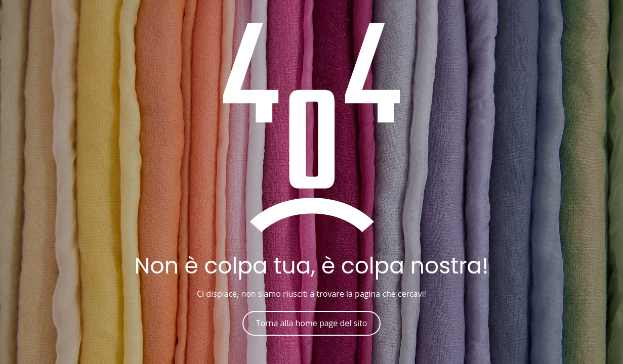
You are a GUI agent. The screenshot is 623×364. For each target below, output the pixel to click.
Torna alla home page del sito (312, 323)
